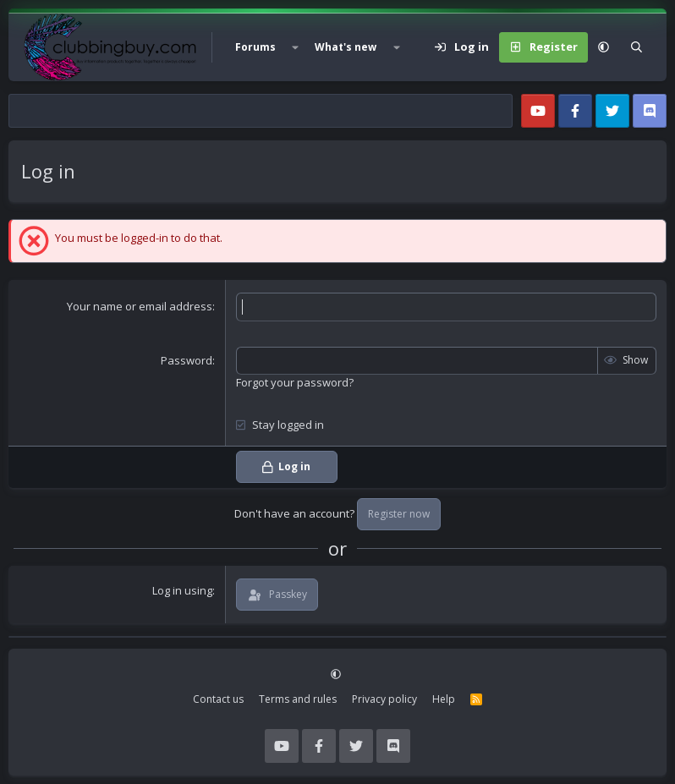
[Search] (637, 47)
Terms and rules (298, 699)
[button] (295, 47)
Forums (255, 47)
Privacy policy (384, 699)
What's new (346, 47)
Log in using (182, 590)
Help (444, 699)
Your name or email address (140, 306)
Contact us (218, 699)
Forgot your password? (295, 382)
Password (187, 360)
